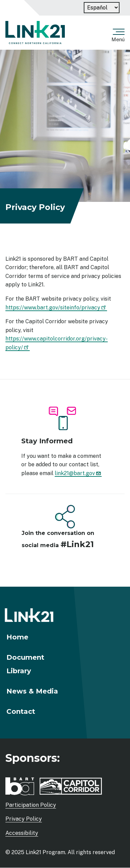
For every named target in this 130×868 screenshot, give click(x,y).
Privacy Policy (24, 819)
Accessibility (22, 833)
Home (17, 637)
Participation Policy (31, 805)
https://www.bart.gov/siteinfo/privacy (56, 308)
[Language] (102, 8)
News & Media (32, 691)
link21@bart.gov (78, 473)
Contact (21, 711)
